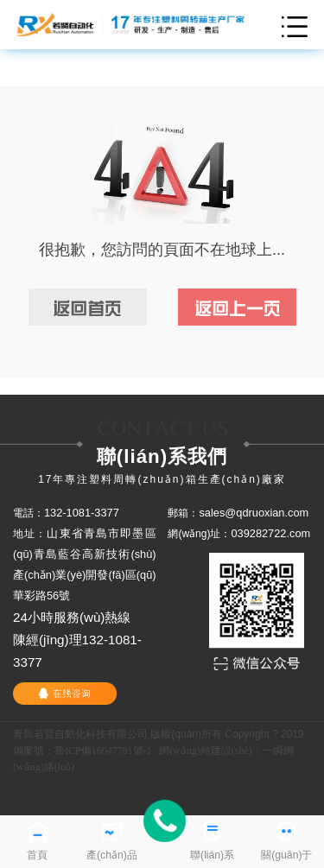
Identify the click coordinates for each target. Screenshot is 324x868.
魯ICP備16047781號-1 (103, 751)
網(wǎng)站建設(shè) (206, 751)
